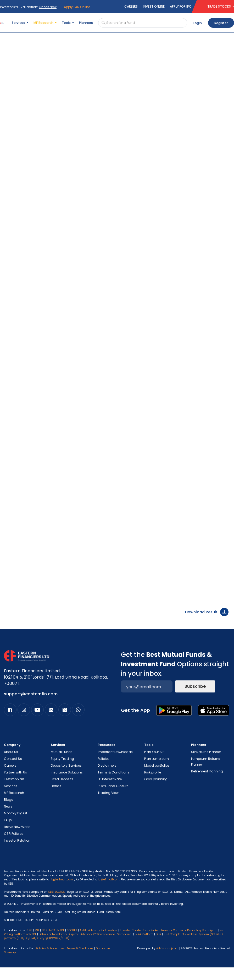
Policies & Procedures (50, 961)
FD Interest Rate (110, 792)
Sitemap (10, 965)
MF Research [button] (44, 23)
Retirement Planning (207, 784)
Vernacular (125, 947)
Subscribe (195, 699)
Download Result (207, 625)
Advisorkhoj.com (167, 961)
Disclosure (103, 961)
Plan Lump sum (157, 771)
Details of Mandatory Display (58, 947)
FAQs (8, 833)
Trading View (108, 805)
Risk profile (153, 785)
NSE (44, 943)
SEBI (29, 943)
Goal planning (156, 792)
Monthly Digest (16, 826)
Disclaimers (107, 778)
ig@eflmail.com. (109, 892)
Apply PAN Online (77, 7)
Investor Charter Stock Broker (139, 943)
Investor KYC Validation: (28, 7)
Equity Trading (62, 771)
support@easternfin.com (31, 706)
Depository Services (66, 778)
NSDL (61, 943)
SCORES (72, 943)
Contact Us (13, 771)
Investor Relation (17, 853)
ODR (158, 947)
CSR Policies (14, 846)
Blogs (9, 812)
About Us (11, 764)
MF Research (14, 805)
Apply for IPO (181, 6)
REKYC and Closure (113, 798)
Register (221, 23)
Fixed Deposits (62, 792)
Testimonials (14, 792)
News (8, 819)
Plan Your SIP (154, 764)
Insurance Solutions (67, 785)
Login (198, 23)
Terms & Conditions (113, 785)
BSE (37, 943)
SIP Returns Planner (206, 764)
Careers (131, 6)
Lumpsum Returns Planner (206, 774)
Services (11, 798)
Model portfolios (157, 778)
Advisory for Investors (103, 943)
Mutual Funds (62, 764)
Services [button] (19, 23)
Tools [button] (67, 23)
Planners (86, 23)
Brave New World (17, 839)
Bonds (56, 798)
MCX (52, 943)
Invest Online (154, 6)
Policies (104, 771)
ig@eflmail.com (62, 892)
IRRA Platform (144, 947)
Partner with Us (15, 785)
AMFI (83, 943)
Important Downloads (115, 764)
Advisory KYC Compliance (98, 947)
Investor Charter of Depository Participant (189, 943)
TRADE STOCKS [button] (219, 6)
